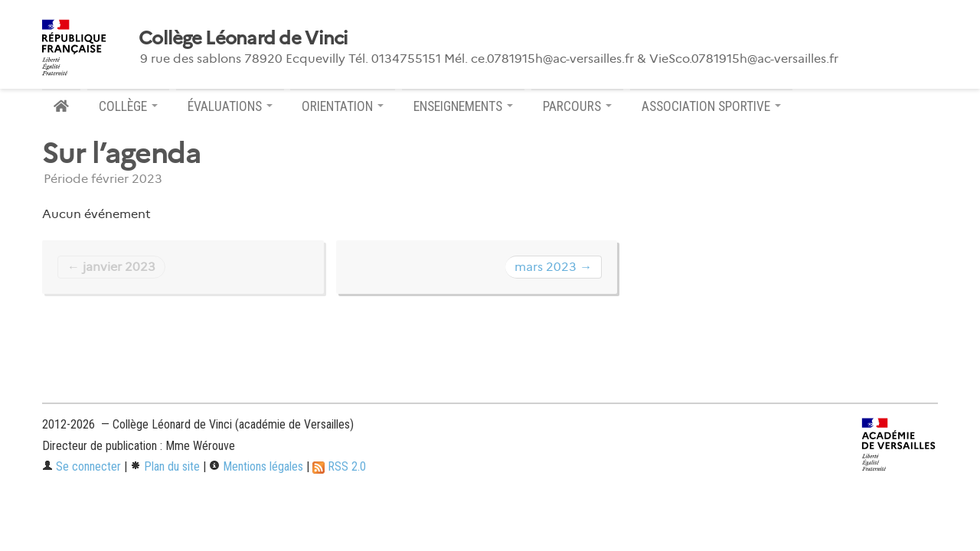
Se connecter (82, 466)
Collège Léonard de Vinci (243, 38)
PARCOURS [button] (577, 106)
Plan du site (165, 466)
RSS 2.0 (339, 466)
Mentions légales (256, 466)
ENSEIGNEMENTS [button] (463, 106)
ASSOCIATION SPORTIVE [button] (711, 106)
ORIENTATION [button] (343, 106)
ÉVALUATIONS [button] (230, 106)
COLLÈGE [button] (128, 106)
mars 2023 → (553, 267)
